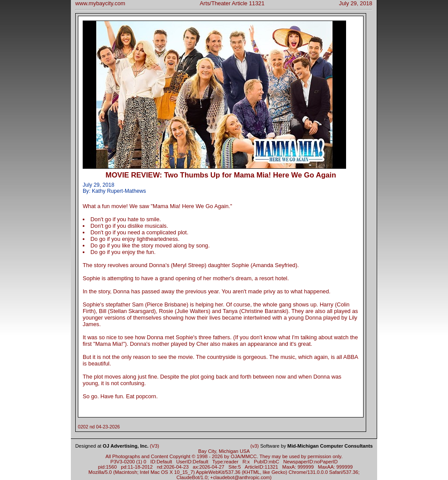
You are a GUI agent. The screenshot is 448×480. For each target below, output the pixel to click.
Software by (317, 446)
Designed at (112, 446)
